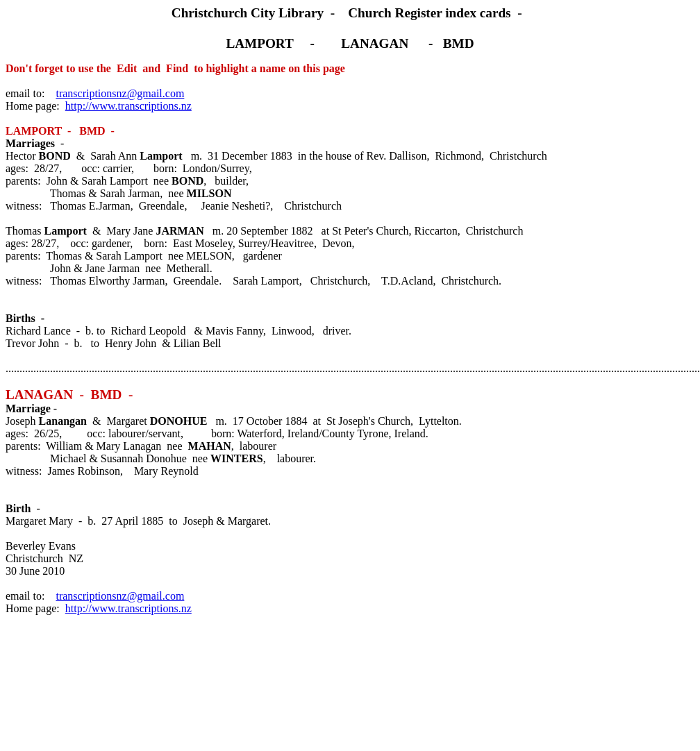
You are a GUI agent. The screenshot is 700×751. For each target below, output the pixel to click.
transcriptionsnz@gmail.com (120, 93)
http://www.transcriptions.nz (128, 106)
